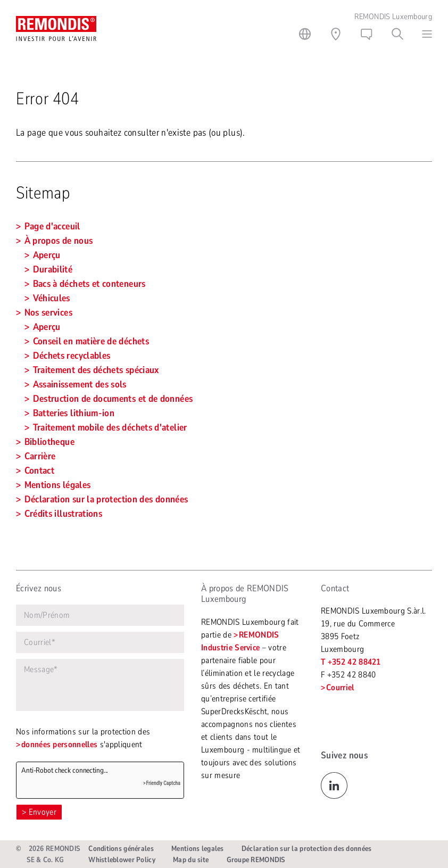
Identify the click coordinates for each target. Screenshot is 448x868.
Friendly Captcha (163, 783)
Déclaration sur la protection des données (306, 849)
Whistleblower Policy (122, 860)
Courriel (340, 688)
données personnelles (59, 745)
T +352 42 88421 (351, 662)
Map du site (191, 860)
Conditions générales (121, 849)
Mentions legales (197, 849)
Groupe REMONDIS (256, 860)
